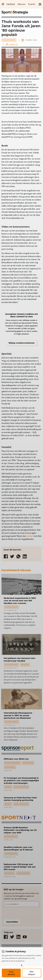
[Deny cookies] (32, 973)
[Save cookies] (11, 973)
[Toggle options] (22, 965)
